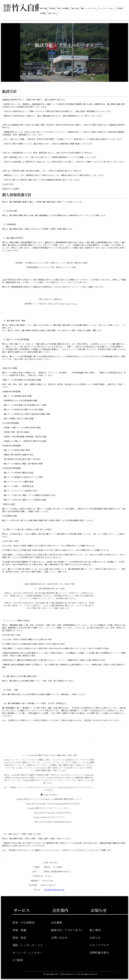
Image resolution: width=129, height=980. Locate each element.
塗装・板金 (75, 8)
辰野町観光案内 (99, 953)
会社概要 (43, 13)
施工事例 (52, 8)
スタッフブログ (99, 945)
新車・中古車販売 (63, 8)
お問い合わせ (52, 13)
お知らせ (95, 938)
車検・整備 (43, 8)
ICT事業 (119, 8)
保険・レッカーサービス (89, 8)
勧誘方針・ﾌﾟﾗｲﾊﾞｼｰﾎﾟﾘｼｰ (67, 930)
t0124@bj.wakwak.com (54, 890)
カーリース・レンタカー (106, 8)
